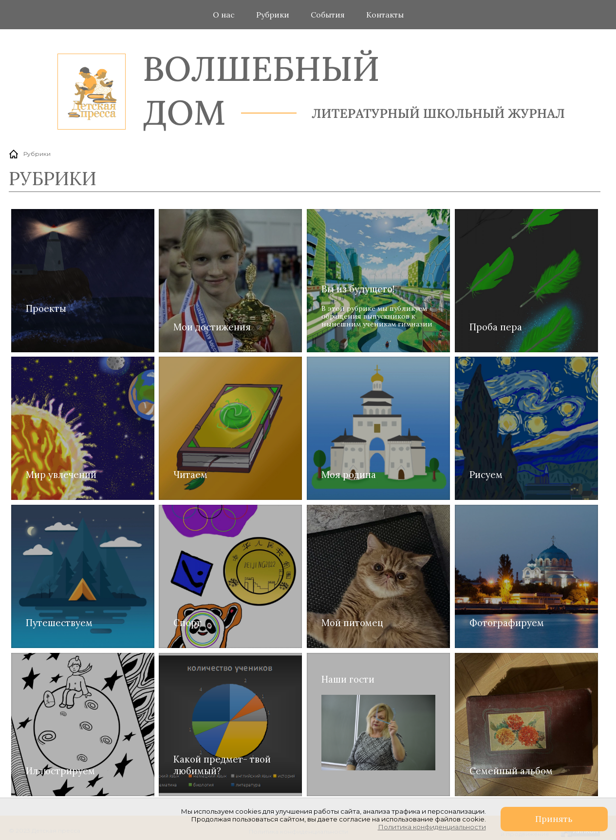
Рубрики (273, 15)
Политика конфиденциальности (432, 827)
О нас (224, 15)
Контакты (385, 15)
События (328, 15)
